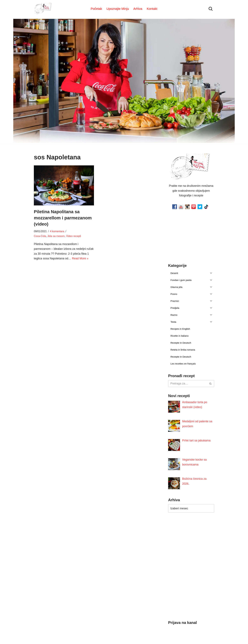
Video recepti (73, 236)
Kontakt (152, 9)
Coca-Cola (40, 236)
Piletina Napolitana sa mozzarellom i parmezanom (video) (63, 218)
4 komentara (57, 231)
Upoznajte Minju (118, 9)
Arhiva (138, 9)
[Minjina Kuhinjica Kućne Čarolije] (43, 9)
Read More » (80, 259)
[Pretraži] (211, 9)
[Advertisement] (64, 288)
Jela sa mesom (56, 236)
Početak (96, 9)
